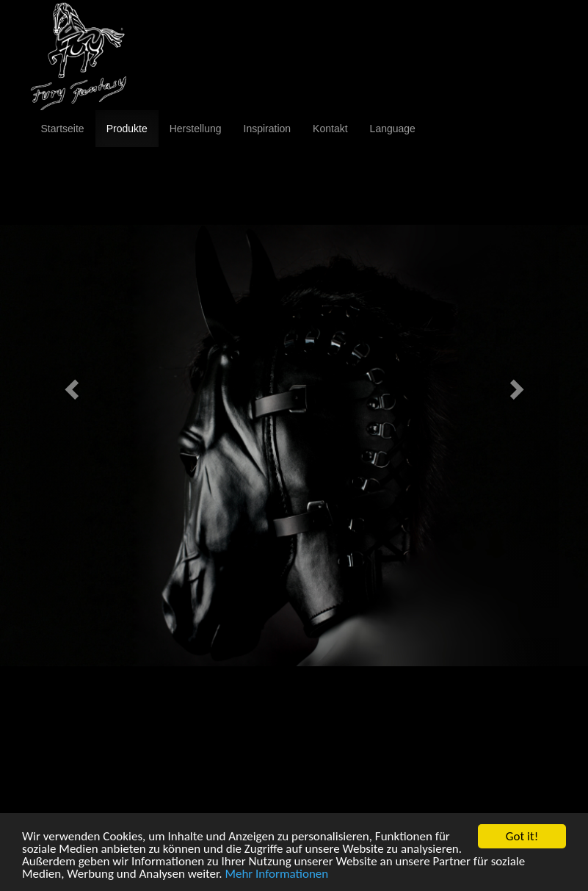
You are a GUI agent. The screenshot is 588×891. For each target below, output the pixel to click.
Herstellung (196, 129)
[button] (70, 385)
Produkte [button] (127, 129)
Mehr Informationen (276, 874)
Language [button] (393, 129)
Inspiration (268, 129)
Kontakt (330, 129)
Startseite (63, 129)
